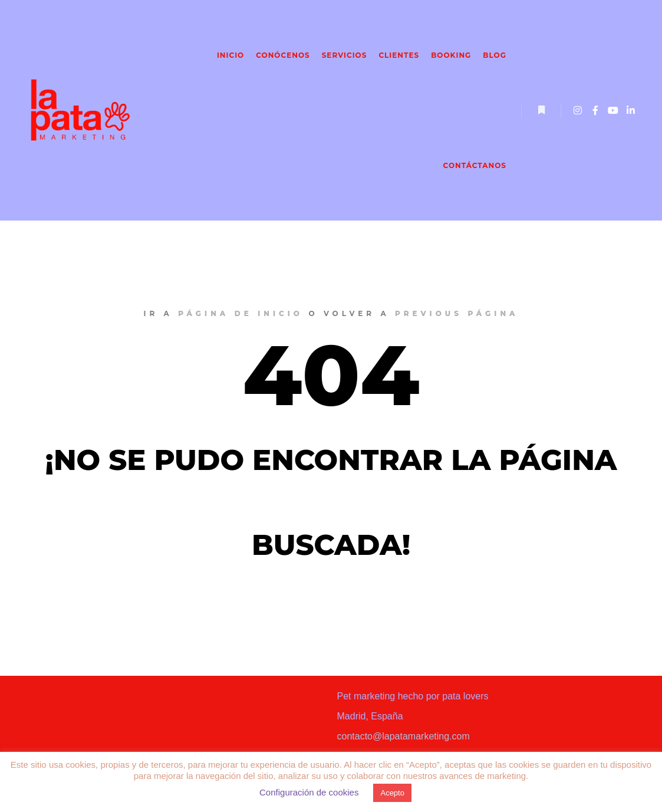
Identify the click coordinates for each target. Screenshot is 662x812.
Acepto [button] (392, 793)
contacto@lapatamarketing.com (404, 736)
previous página (457, 313)
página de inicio (241, 313)
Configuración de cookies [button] (309, 792)
